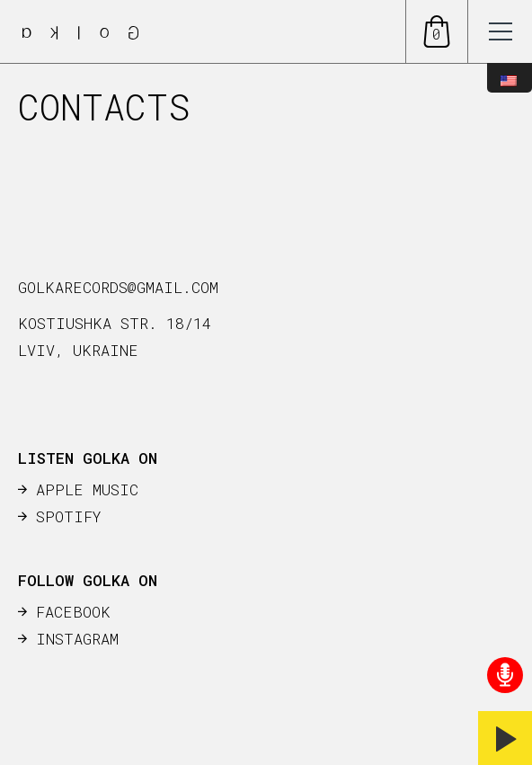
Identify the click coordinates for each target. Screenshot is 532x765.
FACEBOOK (73, 612)
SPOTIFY (69, 516)
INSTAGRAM (77, 639)
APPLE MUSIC (87, 489)
